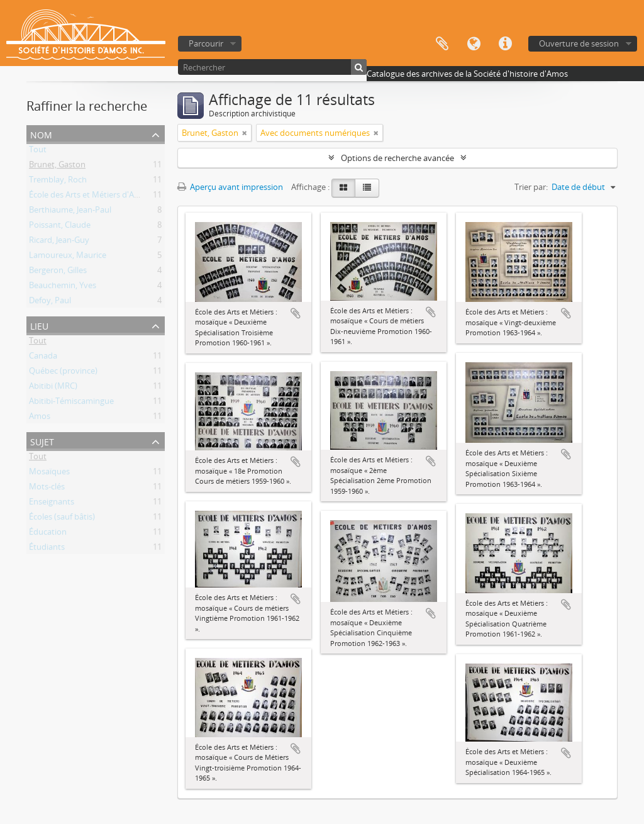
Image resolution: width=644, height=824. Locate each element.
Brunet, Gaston (57, 167)
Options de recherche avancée (397, 158)
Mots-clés (47, 489)
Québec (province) (63, 373)
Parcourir (206, 43)
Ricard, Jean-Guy (59, 242)
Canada (43, 358)
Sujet (42, 441)
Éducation (48, 534)
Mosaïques (49, 474)
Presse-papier (442, 44)
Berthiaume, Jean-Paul (70, 212)
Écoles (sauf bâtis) (62, 519)
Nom (41, 134)
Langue (474, 44)
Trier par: (531, 187)
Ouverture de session (579, 43)
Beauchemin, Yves (63, 287)
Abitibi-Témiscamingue (71, 403)
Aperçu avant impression (230, 187)
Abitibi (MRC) (53, 388)
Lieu (39, 325)
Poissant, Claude (60, 227)
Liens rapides (505, 44)
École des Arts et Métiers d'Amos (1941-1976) (112, 197)
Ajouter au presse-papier (296, 313)
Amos (40, 418)
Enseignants (52, 504)
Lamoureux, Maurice (68, 257)
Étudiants (47, 549)
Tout (38, 152)
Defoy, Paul (50, 303)
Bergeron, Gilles (58, 272)
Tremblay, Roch (58, 182)
